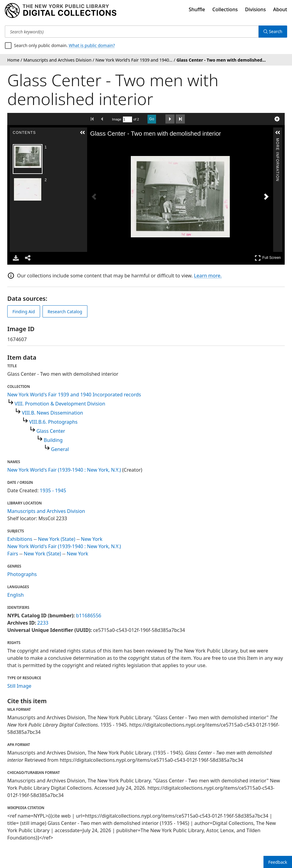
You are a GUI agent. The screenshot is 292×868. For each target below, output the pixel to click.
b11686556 (88, 615)
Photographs (22, 574)
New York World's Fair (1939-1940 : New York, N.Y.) (64, 470)
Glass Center (51, 431)
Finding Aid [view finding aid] (24, 312)
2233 (43, 623)
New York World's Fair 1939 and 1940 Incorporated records (74, 395)
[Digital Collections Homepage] (61, 11)
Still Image (19, 686)
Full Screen (268, 258)
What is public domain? (92, 45)
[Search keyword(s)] (132, 32)
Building (53, 440)
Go (152, 119)
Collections (225, 9)
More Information (277, 141)
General (60, 449)
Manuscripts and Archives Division (46, 511)
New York (92, 539)
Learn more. (208, 276)
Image (117, 119)
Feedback (278, 862)
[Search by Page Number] (127, 119)
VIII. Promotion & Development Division (60, 404)
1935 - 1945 (53, 490)
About (280, 9)
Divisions (255, 9)
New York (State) (57, 539)
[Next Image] (266, 197)
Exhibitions (20, 539)
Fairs (13, 554)
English (15, 595)
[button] (83, 133)
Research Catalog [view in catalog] (65, 312)
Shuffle (197, 9)
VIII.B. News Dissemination (53, 413)
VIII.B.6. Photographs (53, 422)
